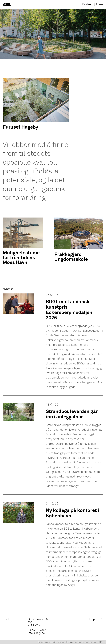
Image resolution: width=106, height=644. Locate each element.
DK (84, 5)
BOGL (6, 619)
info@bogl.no (36, 633)
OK (101, 642)
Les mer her (91, 642)
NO (89, 5)
